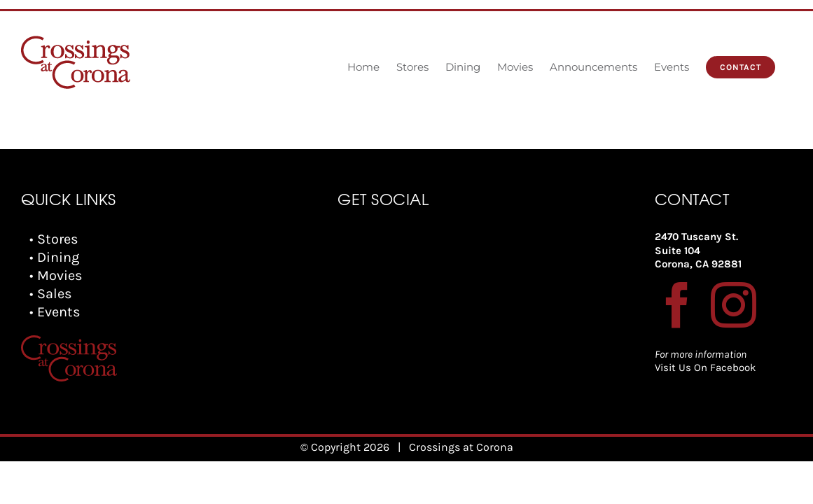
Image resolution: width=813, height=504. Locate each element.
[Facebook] (677, 305)
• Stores (54, 239)
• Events (55, 312)
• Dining (54, 257)
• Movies (56, 275)
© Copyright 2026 (345, 447)
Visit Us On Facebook (705, 367)
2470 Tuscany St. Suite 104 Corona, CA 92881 (698, 250)
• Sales (51, 294)
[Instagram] (734, 305)
